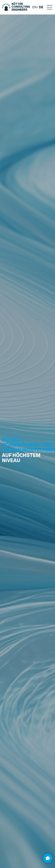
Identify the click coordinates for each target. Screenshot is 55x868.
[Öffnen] (48, 858)
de (41, 7)
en (34, 7)
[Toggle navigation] (50, 7)
